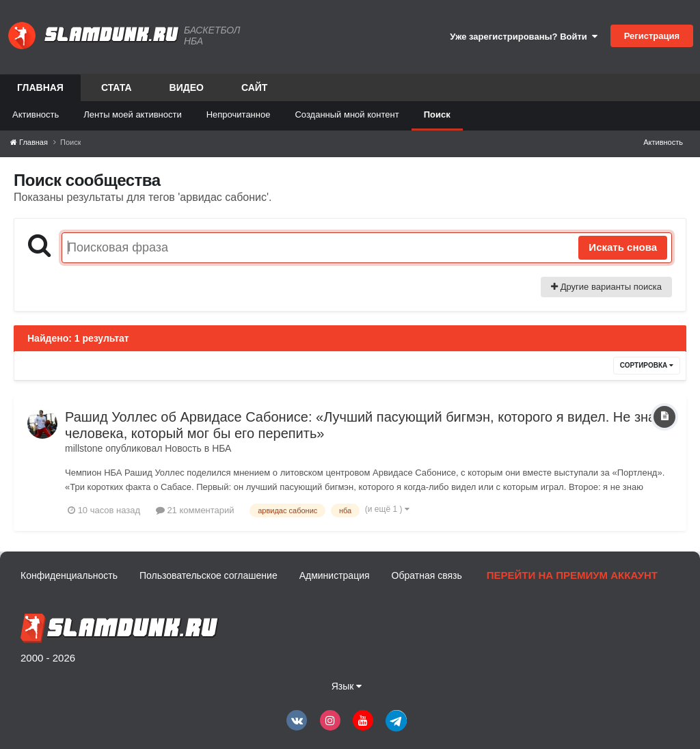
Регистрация (652, 36)
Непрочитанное (239, 114)
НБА (221, 448)
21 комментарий (195, 510)
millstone (84, 448)
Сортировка (647, 365)
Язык (347, 686)
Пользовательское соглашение (208, 575)
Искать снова (623, 247)
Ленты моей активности (132, 114)
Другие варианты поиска (606, 287)
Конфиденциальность (69, 575)
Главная (40, 92)
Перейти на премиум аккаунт (572, 575)
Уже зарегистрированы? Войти (524, 37)
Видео (187, 87)
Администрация (335, 575)
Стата (117, 87)
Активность (36, 114)
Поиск (437, 114)
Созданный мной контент (347, 114)
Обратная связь (427, 575)
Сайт (255, 87)
